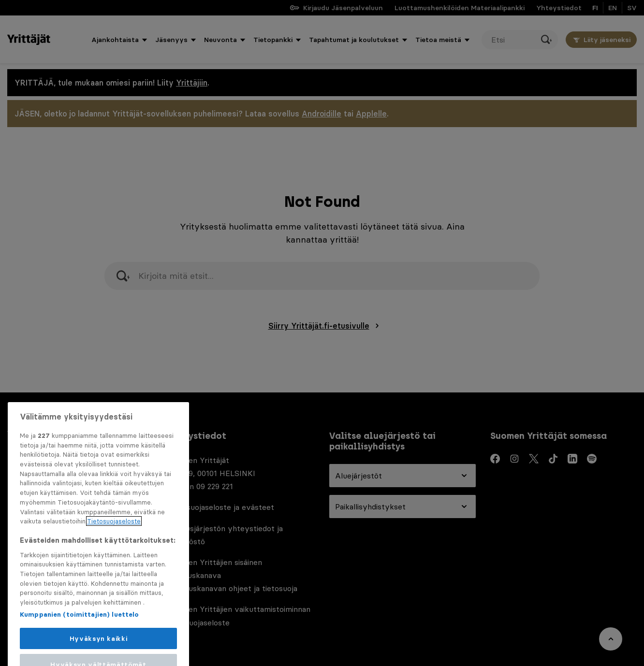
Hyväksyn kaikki (99, 652)
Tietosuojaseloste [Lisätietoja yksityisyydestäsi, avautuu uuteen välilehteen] (114, 535)
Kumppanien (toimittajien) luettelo (79, 628)
